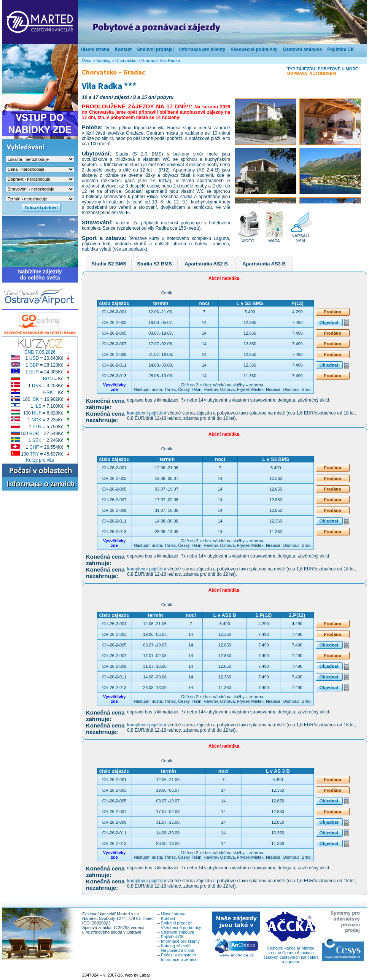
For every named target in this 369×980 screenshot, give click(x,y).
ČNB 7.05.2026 (40, 352)
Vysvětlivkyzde (115, 387)
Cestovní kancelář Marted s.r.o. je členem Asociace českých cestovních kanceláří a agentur (290, 953)
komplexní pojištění (147, 413)
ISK (35, 399)
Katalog (103, 60)
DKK (37, 386)
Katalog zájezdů (176, 946)
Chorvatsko (126, 60)
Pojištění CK (341, 49)
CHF (34, 447)
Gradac (148, 60)
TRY (35, 454)
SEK (37, 440)
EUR (34, 372)
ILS (38, 406)
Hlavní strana (95, 49)
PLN (37, 427)
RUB (34, 434)
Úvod (87, 60)
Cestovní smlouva (302, 49)
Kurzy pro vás (40, 460)
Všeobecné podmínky (254, 49)
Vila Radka (170, 60)
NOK (37, 420)
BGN (48, 379)
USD (34, 358)
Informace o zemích (179, 959)
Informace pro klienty (202, 49)
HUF (37, 413)
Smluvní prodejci (155, 49)
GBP (34, 365)
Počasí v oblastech (178, 955)
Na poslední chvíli (177, 950)
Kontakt (123, 49)
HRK (48, 392)
